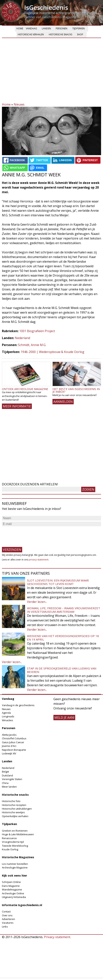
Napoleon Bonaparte (14, 750)
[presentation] (31, 535)
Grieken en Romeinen (15, 831)
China (5, 783)
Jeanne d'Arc (9, 746)
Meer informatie (17, 406)
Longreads (8, 716)
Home (20, 28)
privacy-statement (39, 560)
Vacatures (8, 923)
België (5, 772)
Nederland (22, 338)
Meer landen (9, 787)
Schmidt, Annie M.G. (32, 345)
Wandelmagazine (12, 889)
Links (5, 927)
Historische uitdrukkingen (17, 809)
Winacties (8, 720)
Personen (62, 28)
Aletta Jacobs (9, 735)
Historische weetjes (13, 812)
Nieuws (19, 104)
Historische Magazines (18, 857)
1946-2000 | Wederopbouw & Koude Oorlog (52, 352)
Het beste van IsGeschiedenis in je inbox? (76, 390)
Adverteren (8, 919)
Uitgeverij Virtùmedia (14, 897)
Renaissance (9, 838)
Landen (46, 28)
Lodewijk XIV (9, 753)
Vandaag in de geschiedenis (18, 705)
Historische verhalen (31, 34)
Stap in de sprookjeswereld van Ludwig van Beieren (62, 670)
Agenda (6, 713)
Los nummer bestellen (15, 864)
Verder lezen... (37, 602)
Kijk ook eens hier (14, 875)
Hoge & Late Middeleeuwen (18, 834)
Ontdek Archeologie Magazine (25, 389)
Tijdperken (79, 28)
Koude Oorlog (10, 849)
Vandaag (31, 28)
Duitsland (7, 775)
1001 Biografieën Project (37, 331)
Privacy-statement (57, 937)
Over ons (7, 915)
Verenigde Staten (12, 779)
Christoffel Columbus (14, 738)
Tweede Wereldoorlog (15, 846)
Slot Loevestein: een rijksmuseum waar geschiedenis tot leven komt (58, 582)
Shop (80, 34)
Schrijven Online (11, 882)
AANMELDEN (63, 402)
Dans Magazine (11, 886)
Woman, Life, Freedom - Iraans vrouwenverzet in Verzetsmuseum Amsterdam (64, 610)
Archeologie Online (13, 893)
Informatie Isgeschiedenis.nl (22, 905)
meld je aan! (64, 718)
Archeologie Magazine (15, 867)
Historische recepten (14, 805)
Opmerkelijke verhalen (15, 816)
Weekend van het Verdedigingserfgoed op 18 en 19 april (63, 638)
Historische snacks (60, 34)
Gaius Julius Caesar (13, 742)
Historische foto (11, 801)
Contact (6, 911)
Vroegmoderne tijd (13, 842)
